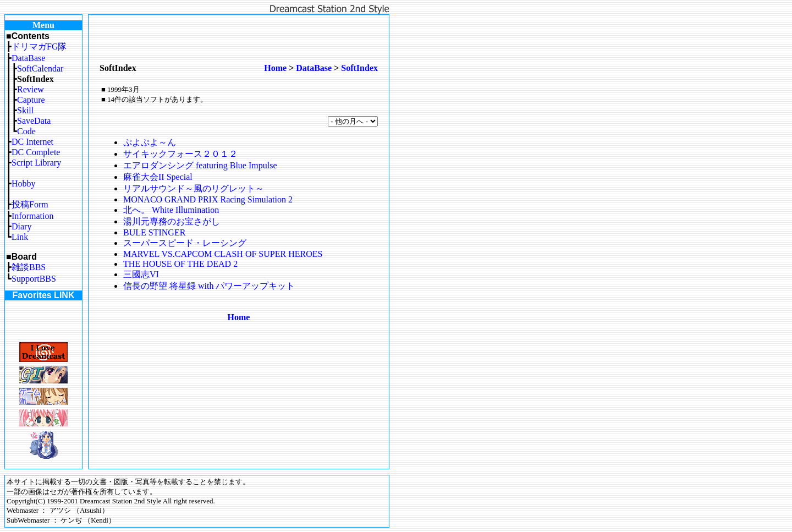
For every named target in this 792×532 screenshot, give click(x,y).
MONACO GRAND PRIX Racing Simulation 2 (208, 199)
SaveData (34, 121)
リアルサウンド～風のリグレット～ (194, 188)
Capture (31, 100)
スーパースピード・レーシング (185, 243)
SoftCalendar (40, 68)
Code (26, 131)
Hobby (24, 183)
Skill (25, 110)
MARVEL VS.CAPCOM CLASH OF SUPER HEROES (223, 254)
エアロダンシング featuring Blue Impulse (200, 165)
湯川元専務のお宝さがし (172, 221)
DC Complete (36, 152)
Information (32, 216)
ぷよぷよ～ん (150, 142)
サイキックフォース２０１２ (180, 154)
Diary (21, 226)
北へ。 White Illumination (171, 210)
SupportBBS (34, 279)
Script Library (36, 163)
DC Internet (32, 142)
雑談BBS (29, 267)
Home (275, 68)
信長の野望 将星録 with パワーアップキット (209, 286)
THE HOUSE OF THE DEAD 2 (180, 264)
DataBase (28, 58)
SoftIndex (359, 68)
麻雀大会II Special (158, 177)
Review (31, 89)
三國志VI (141, 274)
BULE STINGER (154, 232)
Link (20, 237)
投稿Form (30, 204)
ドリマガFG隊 (39, 46)
